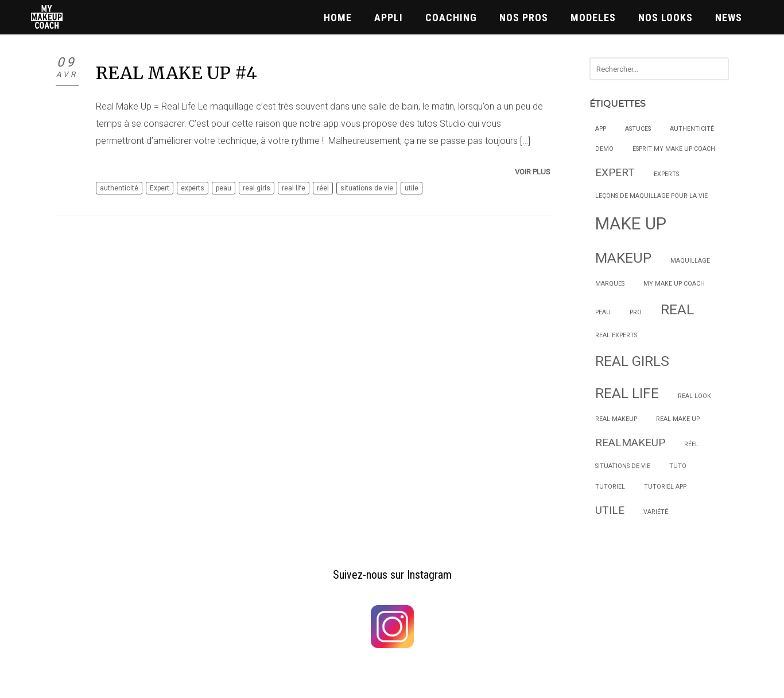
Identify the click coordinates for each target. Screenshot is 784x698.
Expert (160, 188)
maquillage (690, 261)
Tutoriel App (665, 487)
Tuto (678, 466)
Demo (604, 149)
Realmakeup (630, 442)
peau (224, 188)
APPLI (389, 17)
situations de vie (367, 188)
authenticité (119, 188)
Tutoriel (610, 487)
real (677, 309)
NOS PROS (524, 17)
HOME (338, 17)
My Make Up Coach (674, 284)
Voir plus (533, 172)
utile (412, 188)
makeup (623, 258)
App (601, 129)
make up (631, 224)
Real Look (694, 396)
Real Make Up (678, 419)
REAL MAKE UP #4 (176, 73)
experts (193, 188)
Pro (636, 312)
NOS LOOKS (665, 17)
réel (323, 188)
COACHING (451, 17)
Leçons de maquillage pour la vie (651, 196)
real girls (257, 188)
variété (656, 512)
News (729, 17)
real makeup (616, 419)
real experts (616, 335)
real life (294, 188)
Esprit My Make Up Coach (674, 149)
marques (610, 284)
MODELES (593, 17)
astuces (638, 129)
